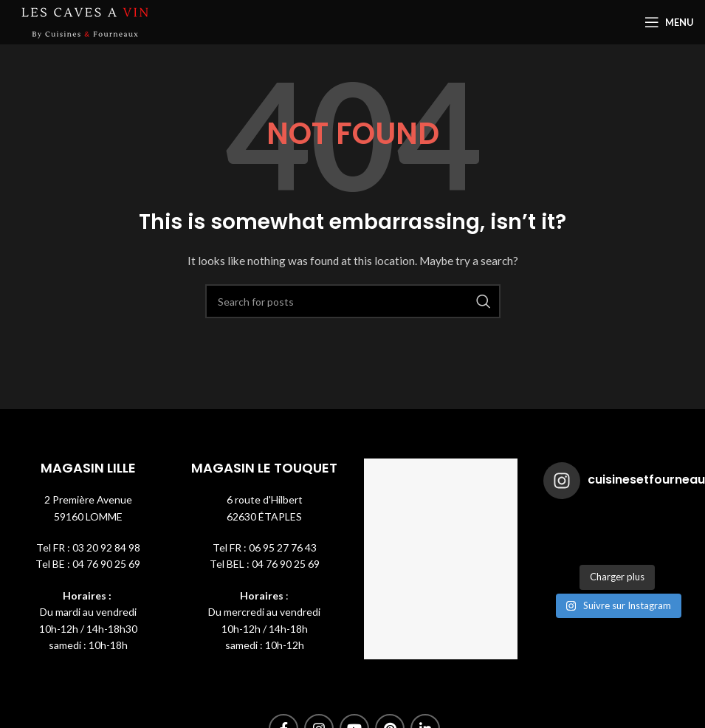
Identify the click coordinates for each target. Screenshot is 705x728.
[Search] (353, 301)
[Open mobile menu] (669, 22)
